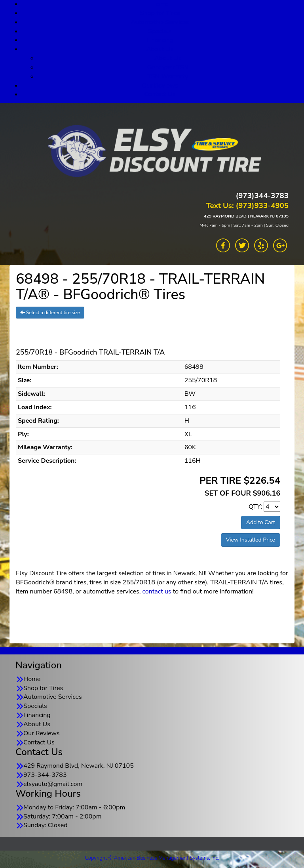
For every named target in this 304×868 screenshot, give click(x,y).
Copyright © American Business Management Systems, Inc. (152, 858)
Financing (160, 40)
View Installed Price (251, 540)
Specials (160, 31)
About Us (160, 49)
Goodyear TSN (168, 67)
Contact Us (160, 94)
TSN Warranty (168, 76)
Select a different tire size (50, 313)
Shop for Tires (160, 13)
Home (32, 679)
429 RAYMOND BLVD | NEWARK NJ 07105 (246, 216)
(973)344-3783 (262, 196)
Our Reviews (160, 86)
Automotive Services (160, 22)
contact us (157, 591)
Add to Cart (261, 522)
